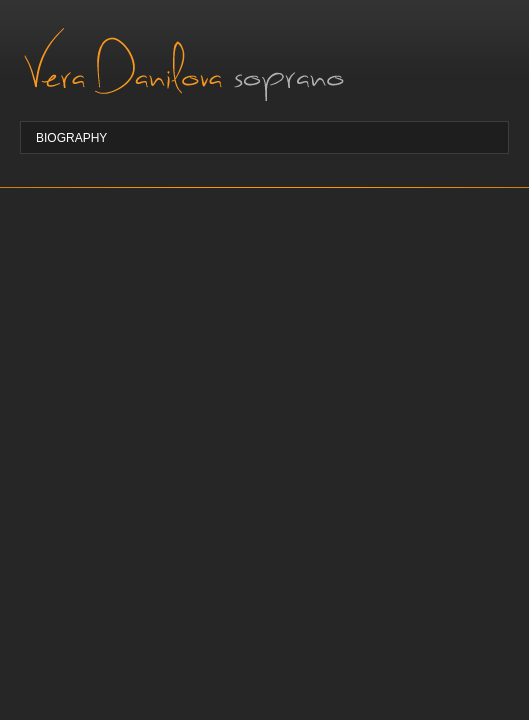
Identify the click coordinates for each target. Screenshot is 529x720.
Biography (71, 138)
